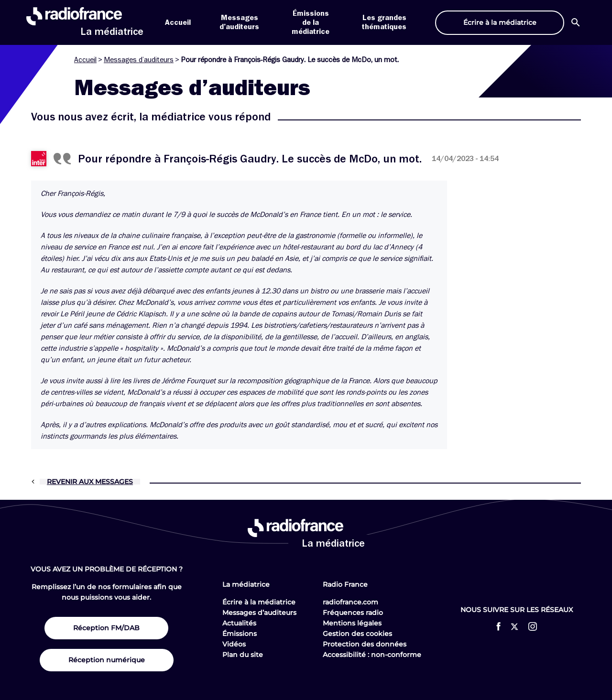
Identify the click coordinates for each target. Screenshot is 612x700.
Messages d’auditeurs (139, 60)
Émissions (240, 634)
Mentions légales (352, 623)
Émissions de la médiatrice (311, 22)
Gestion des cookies (357, 634)
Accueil (178, 22)
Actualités (239, 623)
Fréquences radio (353, 613)
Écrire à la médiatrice (259, 602)
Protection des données (365, 644)
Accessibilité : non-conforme (372, 655)
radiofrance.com (350, 602)
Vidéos (234, 644)
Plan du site (243, 655)
